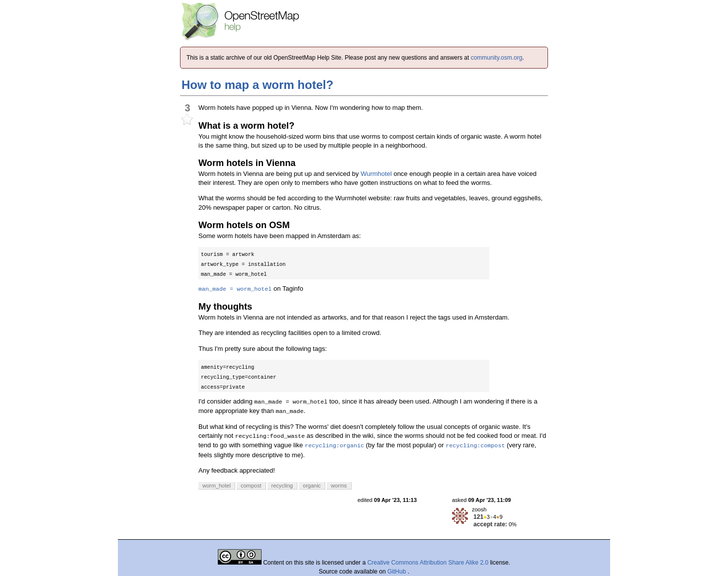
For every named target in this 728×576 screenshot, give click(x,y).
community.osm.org (497, 58)
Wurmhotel (376, 174)
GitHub (398, 572)
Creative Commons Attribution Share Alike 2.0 (428, 563)
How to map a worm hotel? (257, 85)
